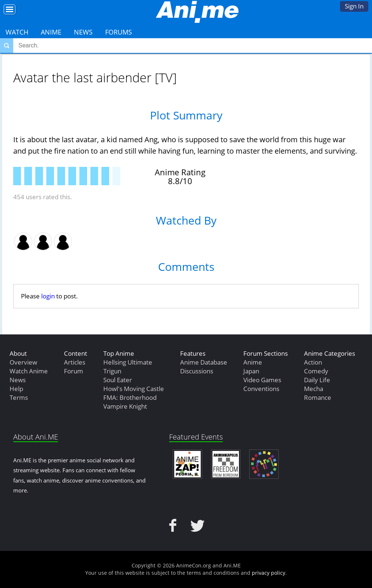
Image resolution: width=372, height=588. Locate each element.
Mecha (314, 389)
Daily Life (317, 380)
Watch (17, 32)
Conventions (261, 389)
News (83, 32)
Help (16, 389)
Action (313, 362)
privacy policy (269, 573)
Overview (23, 362)
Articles (75, 362)
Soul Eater (118, 380)
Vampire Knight (125, 406)
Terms (19, 397)
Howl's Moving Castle (134, 389)
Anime (51, 32)
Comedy (316, 371)
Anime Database (204, 362)
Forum (74, 371)
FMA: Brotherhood (130, 397)
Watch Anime (29, 371)
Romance (318, 397)
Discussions (197, 371)
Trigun (112, 371)
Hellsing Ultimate (128, 362)
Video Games (262, 380)
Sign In (354, 6)
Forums (119, 32)
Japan (251, 371)
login (48, 296)
